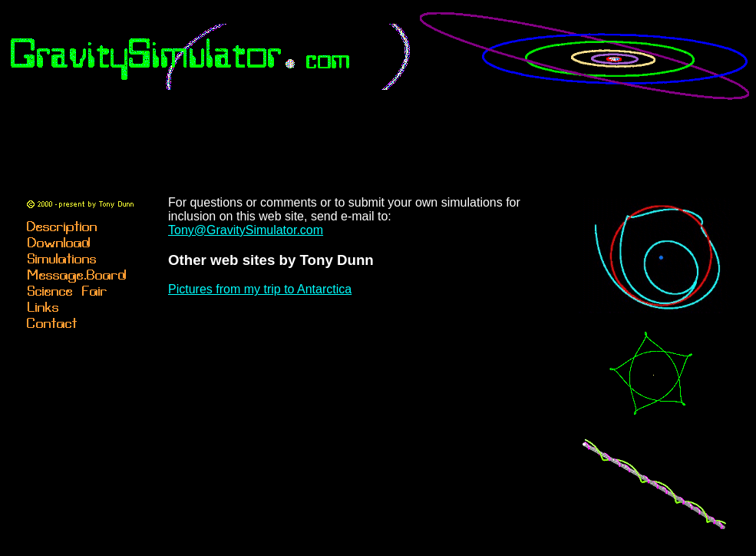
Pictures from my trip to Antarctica (260, 289)
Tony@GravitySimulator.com (246, 230)
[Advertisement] (381, 142)
